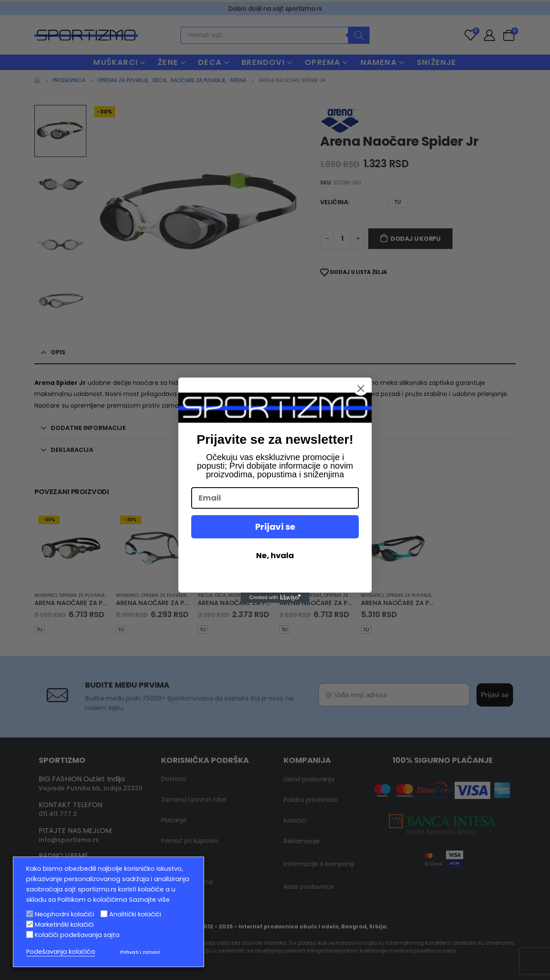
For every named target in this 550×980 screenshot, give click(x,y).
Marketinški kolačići (64, 925)
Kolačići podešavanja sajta (77, 935)
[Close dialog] (361, 389)
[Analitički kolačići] (104, 914)
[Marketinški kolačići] (30, 924)
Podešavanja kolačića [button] (61, 952)
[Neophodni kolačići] (30, 914)
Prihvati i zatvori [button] (140, 952)
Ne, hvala (275, 555)
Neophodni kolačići (64, 914)
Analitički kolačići (135, 914)
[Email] (275, 498)
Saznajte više (149, 900)
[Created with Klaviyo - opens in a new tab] (275, 598)
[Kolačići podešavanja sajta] (30, 934)
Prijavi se (275, 527)
